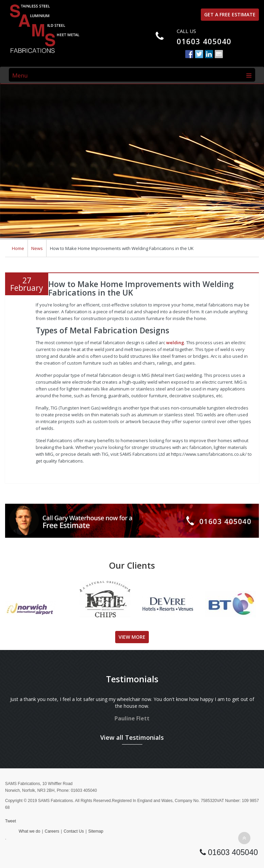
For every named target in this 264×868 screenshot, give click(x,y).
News (37, 248)
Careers (52, 831)
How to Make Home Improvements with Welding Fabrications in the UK (141, 288)
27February (27, 284)
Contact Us (74, 831)
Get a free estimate (230, 14)
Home (18, 248)
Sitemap (96, 831)
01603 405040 (204, 41)
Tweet (11, 821)
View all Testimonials (132, 737)
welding (175, 343)
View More (132, 637)
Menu (20, 75)
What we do (29, 831)
